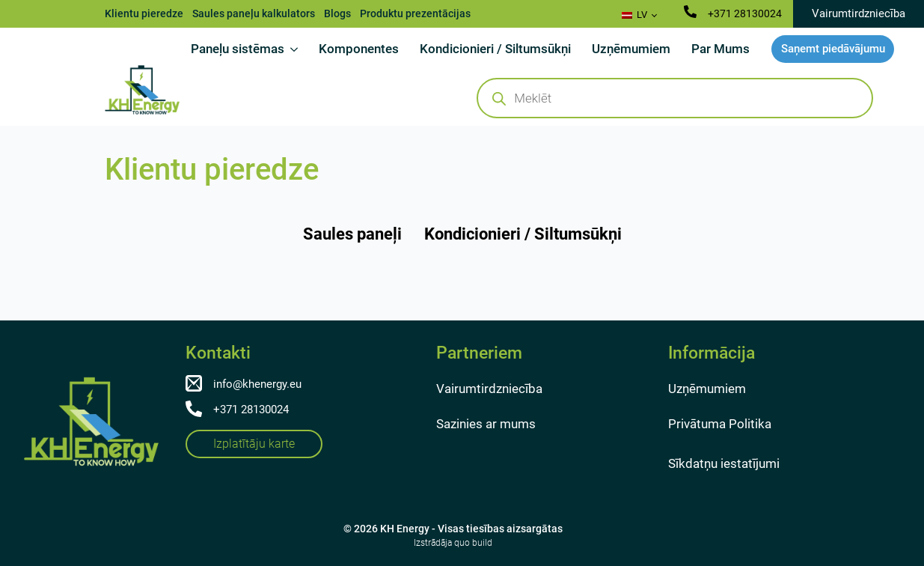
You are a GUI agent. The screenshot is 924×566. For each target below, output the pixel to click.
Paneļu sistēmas (238, 49)
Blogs (337, 13)
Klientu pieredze (144, 13)
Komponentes (359, 49)
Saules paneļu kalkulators (254, 13)
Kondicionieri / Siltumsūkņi (495, 49)
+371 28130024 (745, 13)
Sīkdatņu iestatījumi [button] (724, 463)
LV (634, 15)
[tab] (352, 234)
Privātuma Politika (720, 424)
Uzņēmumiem (631, 49)
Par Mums (720, 49)
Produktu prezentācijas (415, 13)
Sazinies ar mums (486, 424)
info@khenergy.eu (257, 384)
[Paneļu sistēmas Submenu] (296, 49)
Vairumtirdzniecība (489, 389)
